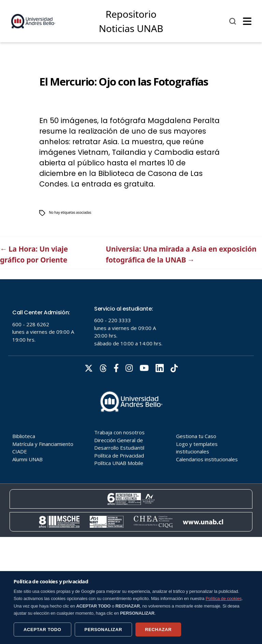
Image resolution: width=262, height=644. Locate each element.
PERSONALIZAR (103, 630)
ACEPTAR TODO (42, 630)
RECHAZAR (158, 630)
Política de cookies (224, 598)
